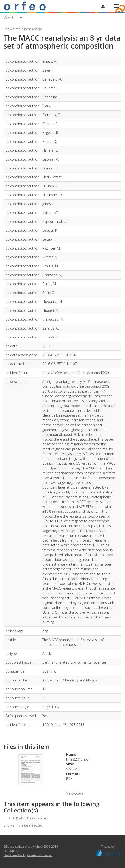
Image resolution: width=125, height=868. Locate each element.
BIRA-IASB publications (30, 818)
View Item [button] (13, 17)
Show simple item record (23, 29)
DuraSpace (11, 851)
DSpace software (15, 847)
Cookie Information (40, 855)
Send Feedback (14, 855)
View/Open (74, 793)
